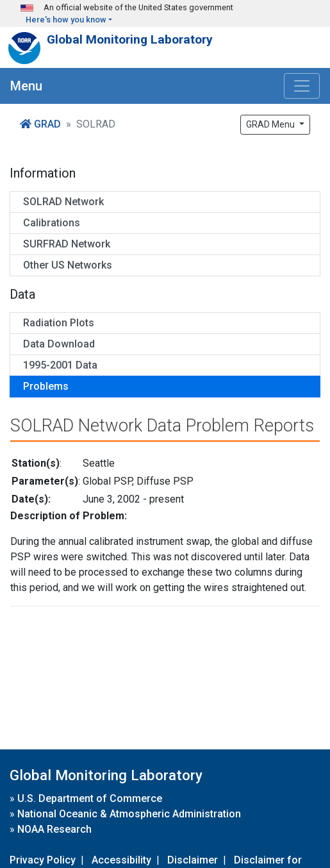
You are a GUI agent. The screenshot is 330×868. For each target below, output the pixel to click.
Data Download (59, 344)
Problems (46, 386)
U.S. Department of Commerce (90, 798)
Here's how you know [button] (66, 20)
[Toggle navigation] (302, 86)
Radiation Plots (59, 323)
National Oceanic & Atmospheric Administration (129, 814)
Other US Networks (68, 265)
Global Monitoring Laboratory (130, 39)
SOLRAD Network (63, 202)
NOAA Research (54, 829)
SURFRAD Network (67, 244)
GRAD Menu (271, 124)
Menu (26, 86)
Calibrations (52, 223)
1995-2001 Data (60, 365)
